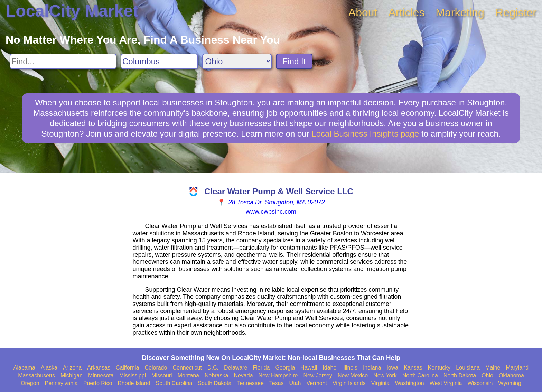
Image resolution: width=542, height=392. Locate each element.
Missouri (162, 376)
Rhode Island (134, 383)
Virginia (380, 383)
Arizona (72, 368)
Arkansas (99, 368)
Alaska (49, 368)
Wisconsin (480, 383)
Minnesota (101, 376)
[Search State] (237, 61)
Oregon (30, 383)
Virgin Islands (349, 383)
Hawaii (309, 368)
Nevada (243, 376)
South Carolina (174, 383)
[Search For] (63, 61)
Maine (493, 368)
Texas (277, 383)
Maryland (517, 368)
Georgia (285, 368)
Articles (406, 12)
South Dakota (214, 383)
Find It (294, 61)
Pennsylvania (61, 383)
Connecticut (187, 368)
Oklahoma (511, 376)
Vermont (317, 383)
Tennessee (250, 383)
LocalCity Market (72, 11)
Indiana (372, 368)
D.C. (213, 368)
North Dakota (460, 376)
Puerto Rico (98, 383)
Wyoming (510, 383)
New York (385, 376)
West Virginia (446, 383)
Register (516, 12)
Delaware (236, 368)
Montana (188, 376)
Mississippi (133, 376)
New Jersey (318, 376)
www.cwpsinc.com (271, 212)
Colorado (156, 368)
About (363, 12)
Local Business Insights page (365, 134)
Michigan (72, 376)
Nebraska (216, 376)
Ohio (487, 376)
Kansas (413, 368)
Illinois (349, 368)
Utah (295, 383)
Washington (410, 383)
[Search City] (159, 61)
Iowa (392, 368)
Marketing (460, 12)
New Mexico (353, 376)
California (128, 368)
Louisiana (468, 368)
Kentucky (439, 368)
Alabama (24, 368)
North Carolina (420, 376)
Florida (261, 368)
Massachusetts (36, 376)
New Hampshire (278, 376)
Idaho (329, 368)
